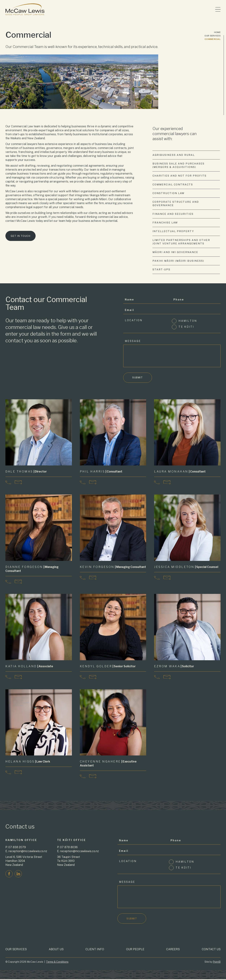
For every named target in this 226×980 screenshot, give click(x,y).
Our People (135, 950)
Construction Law (169, 193)
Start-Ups (162, 270)
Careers (173, 950)
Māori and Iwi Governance (175, 252)
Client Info (95, 950)
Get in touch (21, 237)
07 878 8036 (69, 848)
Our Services (213, 36)
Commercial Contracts (173, 184)
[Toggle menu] (218, 10)
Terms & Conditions (57, 963)
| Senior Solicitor (108, 667)
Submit (137, 378)
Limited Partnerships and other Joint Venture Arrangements (181, 242)
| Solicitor (174, 667)
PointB (217, 963)
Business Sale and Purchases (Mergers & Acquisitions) (179, 165)
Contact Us (211, 950)
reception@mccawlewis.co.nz (28, 852)
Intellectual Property (173, 232)
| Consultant (101, 472)
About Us (56, 950)
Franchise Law (165, 223)
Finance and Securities (173, 214)
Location (134, 321)
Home (217, 32)
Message (133, 341)
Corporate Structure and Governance (176, 204)
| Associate (29, 667)
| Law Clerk (28, 762)
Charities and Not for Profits (180, 176)
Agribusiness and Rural (174, 155)
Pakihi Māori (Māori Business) (178, 261)
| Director (26, 472)
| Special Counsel (186, 567)
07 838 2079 (17, 848)
